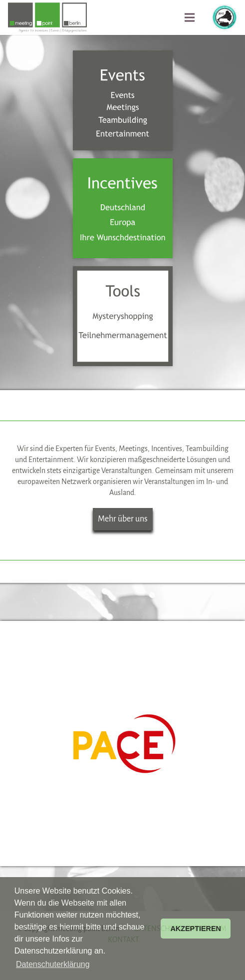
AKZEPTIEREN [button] (196, 929)
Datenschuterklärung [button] (53, 964)
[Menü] (190, 17)
